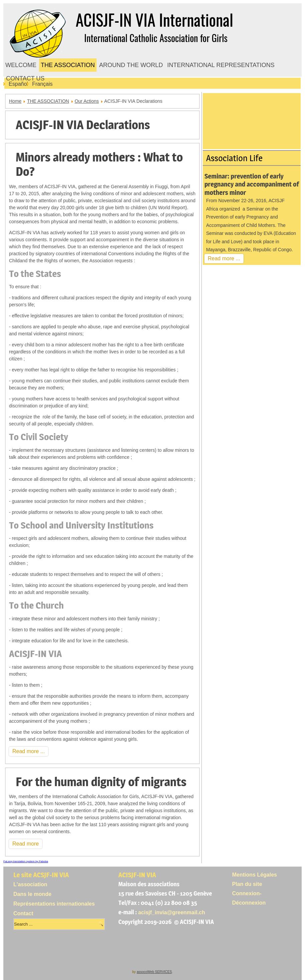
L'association (30, 884)
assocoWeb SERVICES (154, 972)
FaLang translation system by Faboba (26, 861)
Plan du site (247, 884)
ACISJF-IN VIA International (155, 20)
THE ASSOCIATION (68, 65)
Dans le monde (32, 894)
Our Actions (87, 101)
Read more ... (29, 751)
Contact (23, 913)
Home (15, 101)
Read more (26, 844)
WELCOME (21, 65)
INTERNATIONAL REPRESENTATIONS (221, 65)
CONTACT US (25, 78)
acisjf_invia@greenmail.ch (172, 912)
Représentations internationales (54, 904)
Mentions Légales (255, 875)
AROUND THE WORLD (131, 65)
